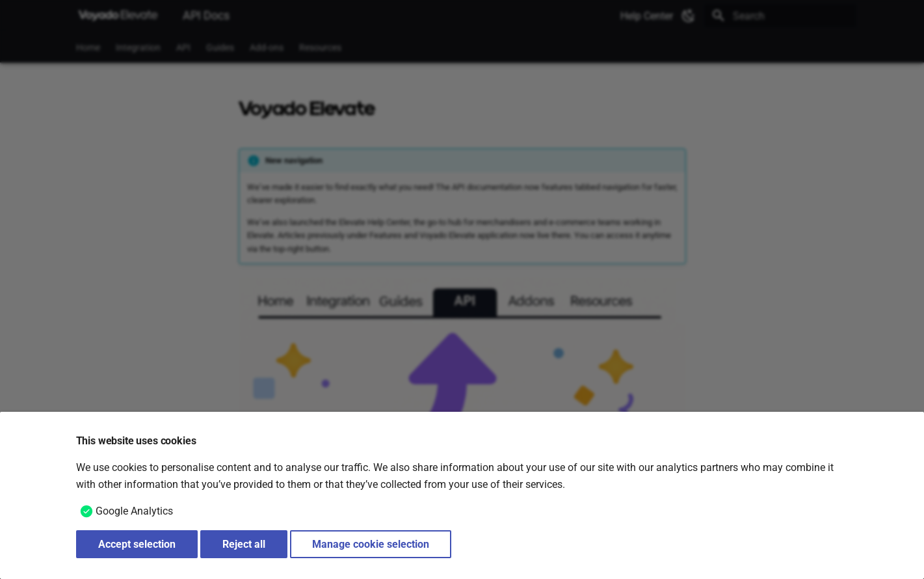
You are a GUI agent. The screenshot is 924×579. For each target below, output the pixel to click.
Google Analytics (134, 511)
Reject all (244, 544)
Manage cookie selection (371, 544)
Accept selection (137, 544)
